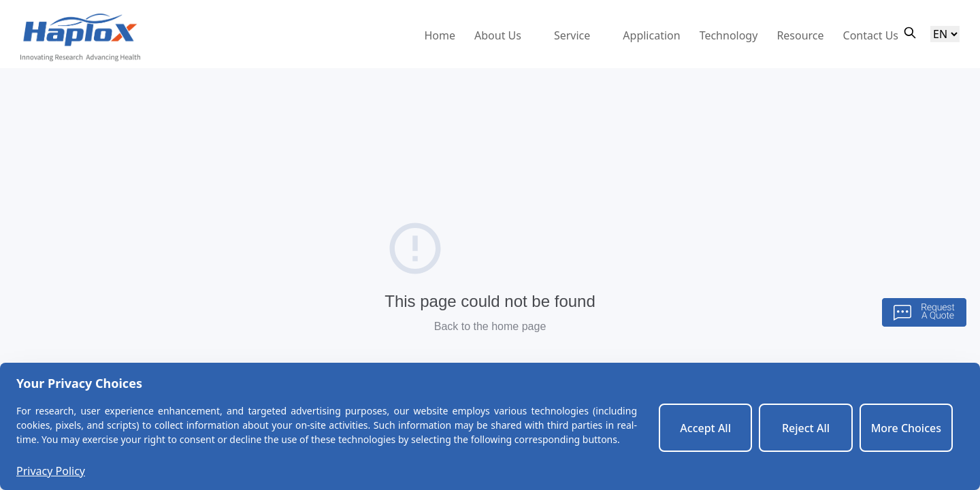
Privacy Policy (51, 471)
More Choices (906, 428)
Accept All (705, 428)
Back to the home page (490, 326)
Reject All (806, 428)
